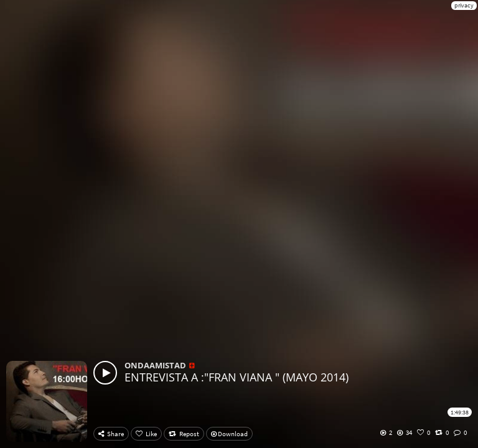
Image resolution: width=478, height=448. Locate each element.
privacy (464, 5)
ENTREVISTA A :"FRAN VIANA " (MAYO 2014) (237, 377)
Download (229, 434)
